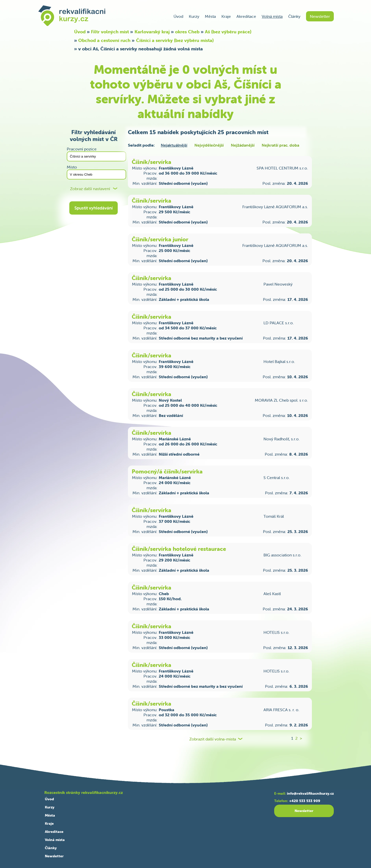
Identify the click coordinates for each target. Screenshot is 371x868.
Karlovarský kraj (152, 32)
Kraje (226, 16)
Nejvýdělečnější (209, 145)
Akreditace (246, 16)
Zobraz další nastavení (90, 189)
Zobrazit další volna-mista (213, 739)
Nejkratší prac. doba (280, 145)
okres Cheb (187, 32)
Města (210, 16)
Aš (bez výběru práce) (228, 32)
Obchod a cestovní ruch (104, 40)
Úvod (178, 16)
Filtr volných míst (110, 32)
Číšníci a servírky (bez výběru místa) (175, 40)
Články (294, 16)
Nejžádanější (243, 145)
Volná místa (272, 16)
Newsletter (320, 16)
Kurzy (194, 16)
